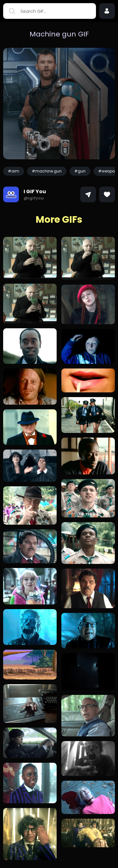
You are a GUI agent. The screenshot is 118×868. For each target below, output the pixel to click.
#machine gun (47, 171)
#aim (14, 171)
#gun (80, 171)
